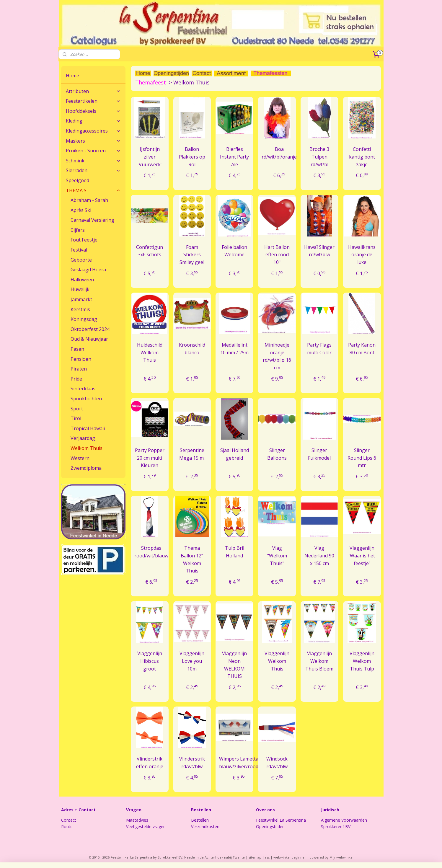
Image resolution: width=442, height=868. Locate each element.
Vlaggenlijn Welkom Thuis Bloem (320, 661)
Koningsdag (84, 319)
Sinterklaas (83, 389)
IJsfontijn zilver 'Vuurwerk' (150, 157)
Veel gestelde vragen (146, 827)
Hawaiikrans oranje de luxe (362, 255)
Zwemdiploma (86, 468)
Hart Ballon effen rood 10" (277, 255)
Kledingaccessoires (93, 131)
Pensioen (81, 359)
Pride (76, 379)
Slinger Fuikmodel (320, 454)
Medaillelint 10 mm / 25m (234, 349)
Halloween (82, 280)
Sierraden (93, 170)
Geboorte (81, 260)
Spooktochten (86, 399)
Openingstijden (270, 827)
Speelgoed (78, 180)
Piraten (79, 369)
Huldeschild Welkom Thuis (150, 352)
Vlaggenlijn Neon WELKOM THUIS (234, 665)
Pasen (77, 349)
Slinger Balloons (277, 454)
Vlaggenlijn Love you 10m (192, 661)
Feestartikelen (93, 101)
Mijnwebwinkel (341, 857)
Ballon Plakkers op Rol (192, 157)
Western (80, 458)
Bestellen (200, 820)
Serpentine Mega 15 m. (192, 454)
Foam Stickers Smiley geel (192, 255)
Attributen (93, 91)
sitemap (255, 857)
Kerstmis (80, 309)
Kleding (93, 121)
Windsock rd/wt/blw (277, 763)
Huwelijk (80, 289)
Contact (69, 820)
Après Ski (81, 210)
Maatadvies (137, 820)
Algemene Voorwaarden (344, 820)
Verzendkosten (205, 827)
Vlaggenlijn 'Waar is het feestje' (362, 555)
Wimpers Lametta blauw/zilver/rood (239, 763)
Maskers (93, 141)
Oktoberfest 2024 (90, 329)
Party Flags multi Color (320, 349)
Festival (79, 250)
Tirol (76, 418)
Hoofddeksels (93, 111)
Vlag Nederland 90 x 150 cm (320, 555)
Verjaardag (83, 438)
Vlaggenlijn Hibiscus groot (150, 661)
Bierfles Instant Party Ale (234, 157)
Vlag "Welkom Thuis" (277, 555)
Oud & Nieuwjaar (89, 339)
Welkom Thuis (87, 448)
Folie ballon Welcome (234, 251)
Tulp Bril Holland (235, 552)
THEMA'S (93, 190)
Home (72, 76)
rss (267, 857)
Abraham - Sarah (89, 200)
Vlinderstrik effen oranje (150, 763)
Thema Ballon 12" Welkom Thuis (192, 559)
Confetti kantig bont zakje (362, 157)
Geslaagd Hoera (88, 270)
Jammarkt (81, 299)
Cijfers (78, 230)
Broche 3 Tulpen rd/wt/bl (320, 157)
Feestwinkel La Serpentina (281, 820)
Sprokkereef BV (336, 827)
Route (67, 827)
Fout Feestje (84, 240)
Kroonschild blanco (192, 349)
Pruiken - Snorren (93, 151)
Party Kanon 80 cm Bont (362, 349)
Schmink (93, 161)
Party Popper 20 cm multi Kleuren (150, 458)
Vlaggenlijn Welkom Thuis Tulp (362, 661)
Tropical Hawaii (88, 428)
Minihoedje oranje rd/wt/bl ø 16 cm (277, 356)
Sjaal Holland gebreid (235, 454)
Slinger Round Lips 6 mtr (362, 458)
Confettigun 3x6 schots (150, 251)
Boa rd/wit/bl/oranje (279, 153)
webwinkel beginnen (290, 857)
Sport (77, 409)
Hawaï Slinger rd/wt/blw (320, 251)
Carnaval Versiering (92, 220)
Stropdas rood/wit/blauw (151, 552)
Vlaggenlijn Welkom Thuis (277, 661)
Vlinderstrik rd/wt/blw (192, 763)
